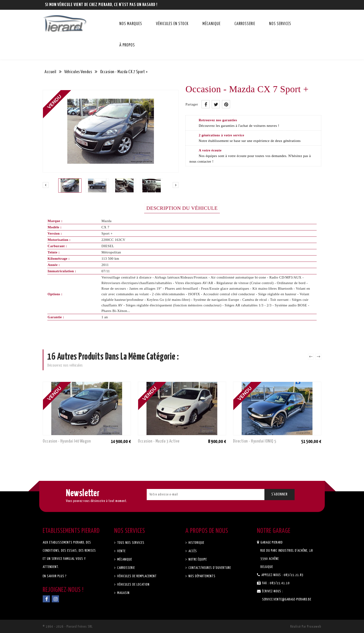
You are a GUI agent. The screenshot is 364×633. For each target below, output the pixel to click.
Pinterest (226, 104)
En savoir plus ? (55, 576)
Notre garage (274, 531)
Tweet (216, 104)
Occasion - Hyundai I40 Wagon (67, 441)
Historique (196, 543)
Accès (192, 551)
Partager (206, 104)
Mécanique (211, 24)
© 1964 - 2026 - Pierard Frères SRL (68, 627)
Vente (121, 551)
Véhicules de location (133, 585)
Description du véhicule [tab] (182, 208)
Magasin (123, 593)
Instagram (55, 599)
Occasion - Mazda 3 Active (159, 441)
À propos (127, 45)
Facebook (46, 599)
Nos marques (131, 24)
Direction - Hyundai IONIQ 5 (255, 441)
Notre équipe (197, 559)
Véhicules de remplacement (136, 576)
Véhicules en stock (172, 24)
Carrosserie (245, 24)
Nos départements (201, 576)
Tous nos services (130, 543)
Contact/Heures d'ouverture (209, 568)
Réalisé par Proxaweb (306, 627)
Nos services (280, 24)
